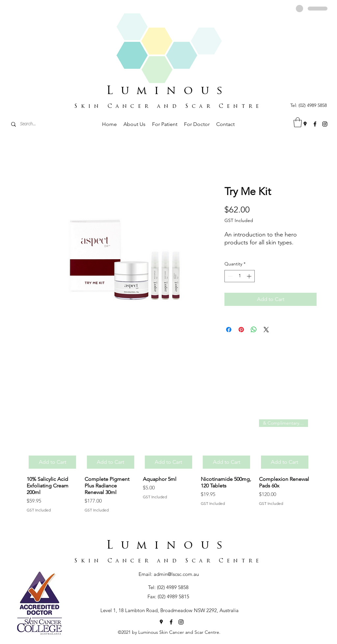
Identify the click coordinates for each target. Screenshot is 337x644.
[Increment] (250, 276)
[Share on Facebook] (229, 330)
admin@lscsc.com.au (176, 574)
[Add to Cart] (52, 462)
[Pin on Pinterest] (241, 330)
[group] (168, 466)
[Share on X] (266, 330)
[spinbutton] (240, 276)
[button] (298, 122)
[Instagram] (325, 124)
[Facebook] (315, 124)
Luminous (168, 91)
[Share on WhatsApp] (254, 330)
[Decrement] (230, 276)
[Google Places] (305, 124)
